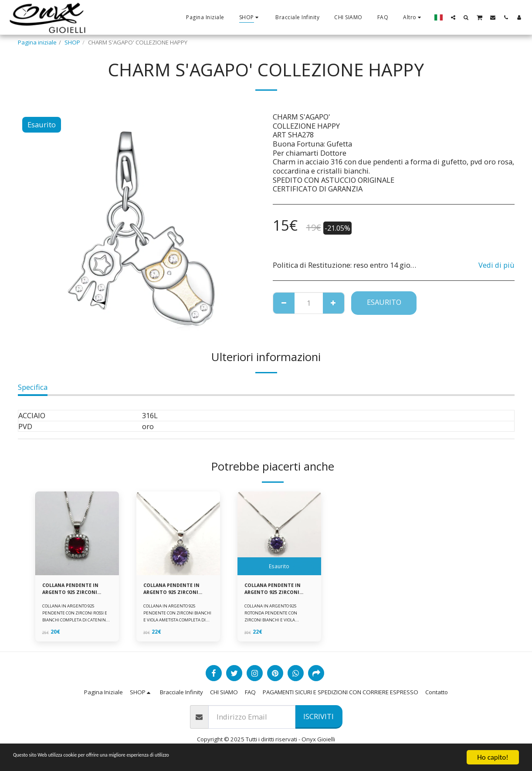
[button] (453, 17)
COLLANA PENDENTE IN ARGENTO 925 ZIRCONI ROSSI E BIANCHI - (75, 591)
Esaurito (384, 302)
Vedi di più (496, 265)
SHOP (72, 42)
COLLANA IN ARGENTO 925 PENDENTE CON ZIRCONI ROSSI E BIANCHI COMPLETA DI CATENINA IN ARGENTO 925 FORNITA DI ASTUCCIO (77, 623)
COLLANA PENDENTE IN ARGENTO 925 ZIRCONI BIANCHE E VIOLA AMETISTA (176, 591)
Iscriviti (319, 718)
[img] (77, 533)
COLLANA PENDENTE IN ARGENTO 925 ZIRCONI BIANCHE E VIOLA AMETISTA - (278, 591)
